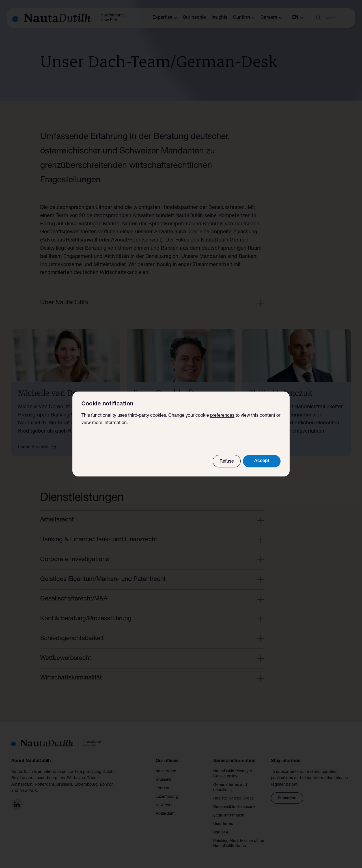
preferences (222, 416)
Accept (262, 461)
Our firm (244, 18)
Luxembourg (167, 797)
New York (164, 805)
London (162, 788)
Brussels (163, 780)
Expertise (165, 18)
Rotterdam (165, 814)
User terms (223, 824)
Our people (194, 18)
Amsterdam (166, 771)
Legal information (229, 816)
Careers (271, 18)
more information (109, 423)
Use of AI (221, 833)
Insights (219, 18)
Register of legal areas (233, 799)
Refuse (227, 462)
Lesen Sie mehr (39, 447)
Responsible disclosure (234, 807)
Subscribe (287, 798)
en (298, 18)
